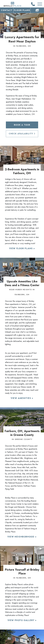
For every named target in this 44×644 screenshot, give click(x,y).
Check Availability (22, 134)
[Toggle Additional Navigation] (37, 4)
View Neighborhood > (22, 537)
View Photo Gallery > (22, 620)
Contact (7, 10)
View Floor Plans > (22, 248)
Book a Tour (22, 125)
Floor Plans (22, 10)
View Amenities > (22, 398)
